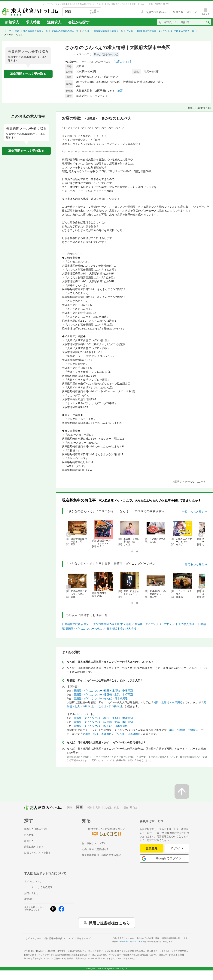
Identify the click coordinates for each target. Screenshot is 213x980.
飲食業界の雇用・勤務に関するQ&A (101, 855)
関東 (70, 807)
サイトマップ (84, 938)
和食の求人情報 (185, 624)
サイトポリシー (33, 938)
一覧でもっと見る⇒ (195, 512)
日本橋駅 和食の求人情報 (121, 629)
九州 (98, 807)
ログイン (177, 848)
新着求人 (12, 22)
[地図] (120, 91)
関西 (17, 31)
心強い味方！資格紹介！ (95, 849)
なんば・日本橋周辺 (110, 706)
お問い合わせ (31, 893)
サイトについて (33, 881)
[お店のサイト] (122, 62)
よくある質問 (45, 887)
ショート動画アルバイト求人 (111, 958)
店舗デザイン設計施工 (114, 951)
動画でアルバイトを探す (37, 853)
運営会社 (29, 899)
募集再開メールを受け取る (28, 74)
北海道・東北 (112, 807)
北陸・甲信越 (130, 807)
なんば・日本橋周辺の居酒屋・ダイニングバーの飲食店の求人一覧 (160, 31)
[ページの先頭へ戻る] (182, 791)
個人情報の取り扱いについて (59, 938)
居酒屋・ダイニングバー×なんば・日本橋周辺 (101, 698)
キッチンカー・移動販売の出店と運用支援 (133, 955)
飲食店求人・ (151, 951)
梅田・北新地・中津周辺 (168, 702)
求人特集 (33, 22)
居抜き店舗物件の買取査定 (81, 955)
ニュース (29, 887)
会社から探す (79, 22)
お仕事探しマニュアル (94, 843)
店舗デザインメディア (49, 958)
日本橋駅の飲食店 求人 (76, 624)
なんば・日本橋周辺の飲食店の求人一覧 (103, 31)
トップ (8, 31)
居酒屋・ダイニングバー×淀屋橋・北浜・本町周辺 (103, 695)
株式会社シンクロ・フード (131, 942)
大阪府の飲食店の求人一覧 (65, 31)
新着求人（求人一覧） (36, 829)
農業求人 (76, 958)
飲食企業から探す (34, 847)
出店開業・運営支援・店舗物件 (70, 951)
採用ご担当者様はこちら (109, 923)
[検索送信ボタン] (208, 22)
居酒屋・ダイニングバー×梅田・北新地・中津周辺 (103, 691)
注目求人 (54, 22)
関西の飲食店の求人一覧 (35, 31)
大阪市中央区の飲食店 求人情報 (112, 624)
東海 (89, 807)
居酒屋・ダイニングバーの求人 (153, 624)
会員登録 (151, 848)
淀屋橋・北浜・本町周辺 (97, 734)
